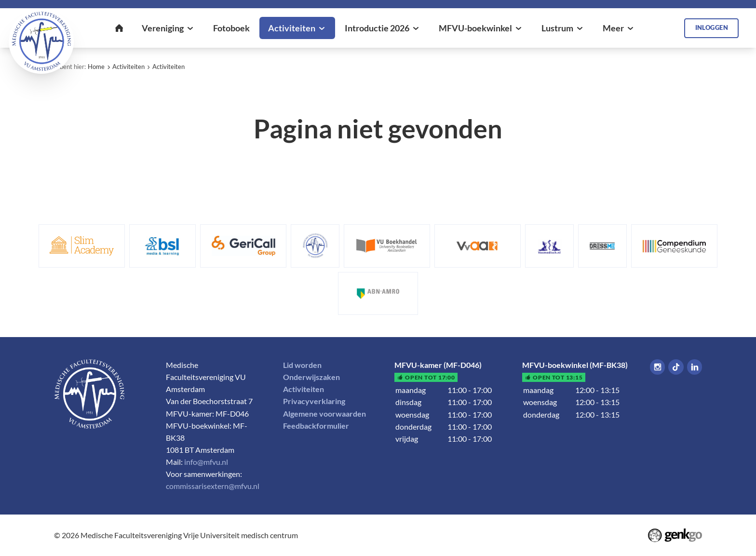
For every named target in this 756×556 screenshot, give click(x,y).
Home (96, 67)
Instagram (657, 367)
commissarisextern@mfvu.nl (213, 486)
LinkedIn (695, 367)
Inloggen (712, 27)
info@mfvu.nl (206, 462)
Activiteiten (128, 67)
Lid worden (302, 365)
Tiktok (676, 367)
